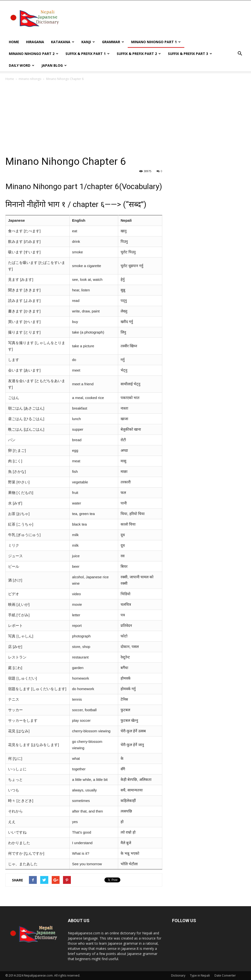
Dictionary (178, 975)
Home (14, 42)
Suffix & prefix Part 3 (190, 54)
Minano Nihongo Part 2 (34, 54)
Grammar (113, 42)
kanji (88, 42)
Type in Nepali (200, 975)
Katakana (63, 42)
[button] (240, 54)
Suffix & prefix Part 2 (139, 54)
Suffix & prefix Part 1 (88, 54)
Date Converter (225, 975)
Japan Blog (54, 65)
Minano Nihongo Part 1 (156, 42)
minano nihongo (30, 79)
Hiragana (35, 42)
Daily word (22, 65)
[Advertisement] (125, 118)
